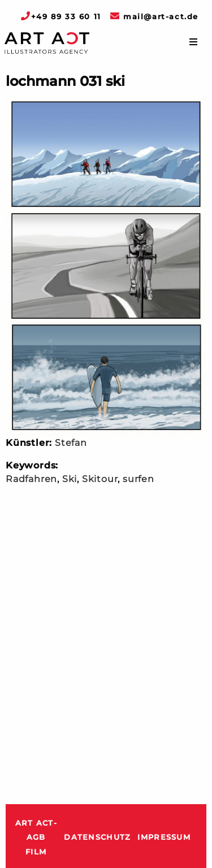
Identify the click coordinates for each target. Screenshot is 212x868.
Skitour (100, 479)
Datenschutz (97, 837)
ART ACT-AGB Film (36, 837)
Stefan (71, 443)
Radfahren (31, 479)
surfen (139, 479)
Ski (70, 479)
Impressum (164, 837)
